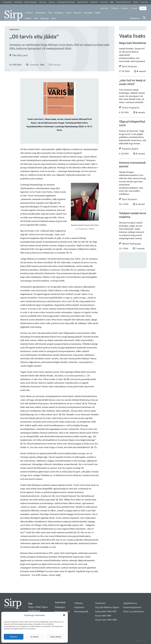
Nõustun (14, 637)
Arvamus (29, 13)
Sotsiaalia (88, 13)
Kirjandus (59, 13)
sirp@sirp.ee (34, 611)
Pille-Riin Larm (20, 56)
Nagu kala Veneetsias (133, 43)
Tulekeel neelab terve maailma (133, 215)
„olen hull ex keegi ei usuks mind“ (132, 82)
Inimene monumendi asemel (132, 165)
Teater (98, 13)
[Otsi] (144, 18)
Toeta (143, 8)
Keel (36, 18)
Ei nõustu (35, 637)
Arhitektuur (41, 13)
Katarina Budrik (130, 149)
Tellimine (115, 8)
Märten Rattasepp (131, 244)
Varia (53, 18)
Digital (142, 641)
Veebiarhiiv (135, 18)
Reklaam (125, 8)
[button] (64, 615)
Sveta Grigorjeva (131, 108)
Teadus (28, 18)
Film (50, 13)
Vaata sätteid (55, 637)
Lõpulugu (44, 18)
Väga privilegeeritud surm (132, 124)
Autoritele (104, 8)
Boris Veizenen (129, 67)
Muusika (77, 13)
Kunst (69, 13)
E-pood (134, 8)
